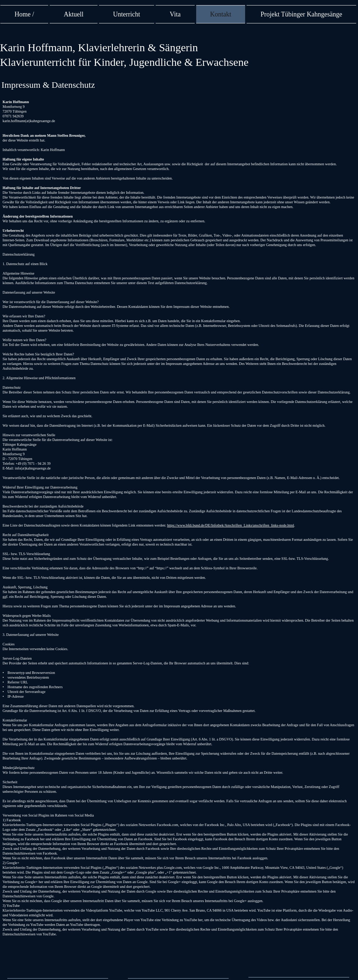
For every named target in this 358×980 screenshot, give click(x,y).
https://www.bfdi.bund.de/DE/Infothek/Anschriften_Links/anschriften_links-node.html (231, 525)
